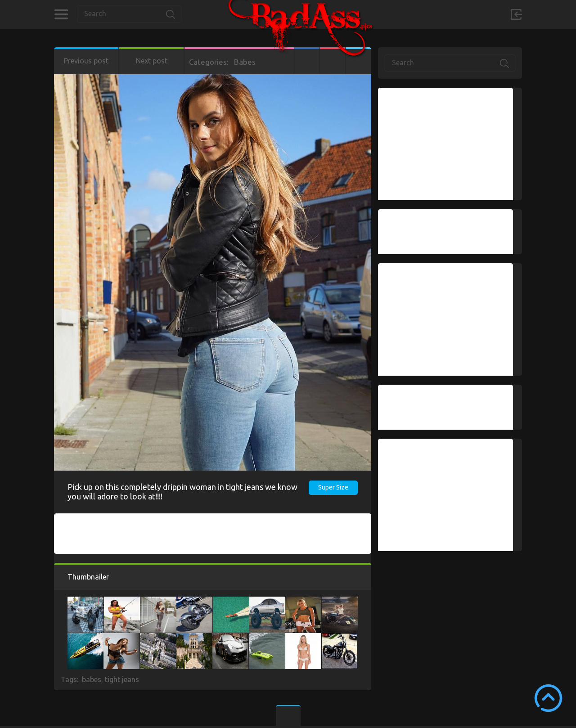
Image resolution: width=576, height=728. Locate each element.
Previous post (86, 61)
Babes (245, 62)
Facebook (307, 61)
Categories (61, 14)
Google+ (333, 61)
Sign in (516, 14)
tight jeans (122, 679)
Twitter (358, 61)
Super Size (333, 487)
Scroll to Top (548, 698)
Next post (152, 61)
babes (92, 679)
